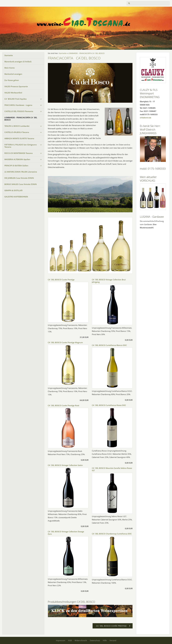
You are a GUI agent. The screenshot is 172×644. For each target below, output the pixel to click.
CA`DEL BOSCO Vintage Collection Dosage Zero (66, 533)
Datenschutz (95, 640)
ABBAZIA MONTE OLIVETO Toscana (19, 138)
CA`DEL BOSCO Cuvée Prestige (61, 280)
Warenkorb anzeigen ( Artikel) (18, 62)
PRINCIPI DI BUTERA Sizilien (16, 166)
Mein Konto (9, 68)
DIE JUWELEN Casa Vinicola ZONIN (19, 178)
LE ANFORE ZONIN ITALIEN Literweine (21, 172)
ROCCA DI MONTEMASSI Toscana (19, 153)
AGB (70, 640)
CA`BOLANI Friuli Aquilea (15, 99)
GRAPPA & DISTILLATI (13, 190)
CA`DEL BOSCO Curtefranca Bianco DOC (109, 345)
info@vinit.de (146, 118)
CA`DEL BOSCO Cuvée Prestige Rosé (63, 405)
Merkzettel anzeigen (13, 74)
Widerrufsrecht (81, 640)
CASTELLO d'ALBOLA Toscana (17, 132)
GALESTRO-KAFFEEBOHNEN (16, 197)
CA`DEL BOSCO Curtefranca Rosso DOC (109, 405)
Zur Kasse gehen (12, 80)
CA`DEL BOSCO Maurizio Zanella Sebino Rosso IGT (112, 469)
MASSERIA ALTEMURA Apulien (17, 159)
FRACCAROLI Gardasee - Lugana (18, 105)
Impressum (61, 640)
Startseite (9, 55)
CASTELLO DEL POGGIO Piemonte (19, 111)
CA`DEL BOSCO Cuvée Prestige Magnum (65, 342)
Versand (113, 640)
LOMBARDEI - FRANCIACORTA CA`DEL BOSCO (21, 119)
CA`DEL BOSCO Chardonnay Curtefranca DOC (112, 534)
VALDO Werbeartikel (13, 93)
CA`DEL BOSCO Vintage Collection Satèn (65, 465)
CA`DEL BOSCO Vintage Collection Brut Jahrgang (109, 281)
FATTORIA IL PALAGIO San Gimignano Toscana (21, 146)
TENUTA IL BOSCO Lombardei (17, 126)
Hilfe (105, 640)
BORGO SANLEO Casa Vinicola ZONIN (21, 184)
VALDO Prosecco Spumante (16, 86)
